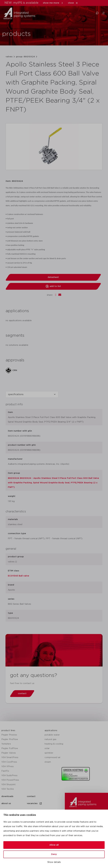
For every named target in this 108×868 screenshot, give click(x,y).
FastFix (5, 771)
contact (31, 796)
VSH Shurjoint (9, 785)
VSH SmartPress (10, 757)
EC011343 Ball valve (18, 576)
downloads (7, 796)
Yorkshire (6, 744)
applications (51, 730)
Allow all (54, 845)
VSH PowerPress (10, 780)
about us (6, 803)
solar (47, 748)
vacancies (34, 804)
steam (48, 762)
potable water (52, 735)
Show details (54, 862)
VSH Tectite (8, 789)
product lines (8, 730)
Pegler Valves (9, 753)
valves (9, 57)
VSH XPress (8, 766)
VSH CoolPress (9, 762)
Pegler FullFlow (10, 748)
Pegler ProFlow (10, 739)
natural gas (50, 739)
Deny (54, 854)
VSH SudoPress (9, 775)
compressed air (53, 757)
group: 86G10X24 (25, 57)
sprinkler (49, 753)
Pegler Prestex (9, 735)
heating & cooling (54, 744)
